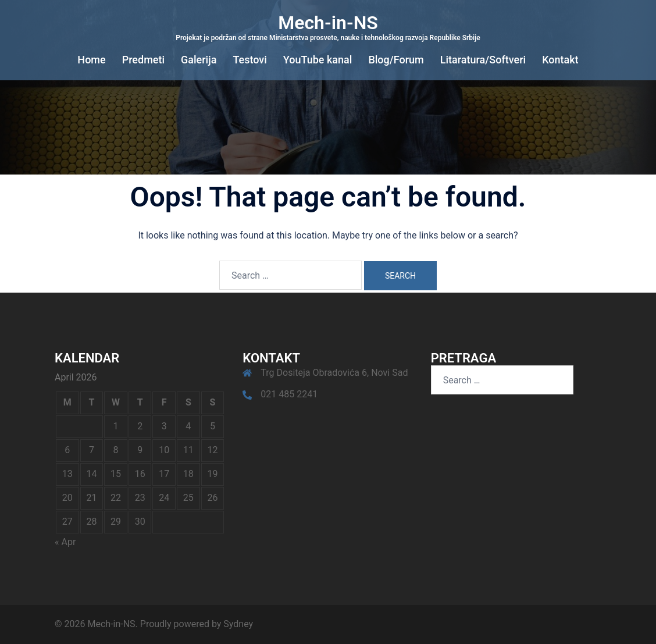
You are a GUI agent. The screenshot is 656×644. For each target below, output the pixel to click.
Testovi (249, 60)
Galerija (199, 60)
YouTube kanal (318, 60)
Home (91, 60)
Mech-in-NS (328, 23)
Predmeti (143, 60)
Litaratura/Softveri (483, 60)
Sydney (238, 624)
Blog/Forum (396, 60)
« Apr (65, 542)
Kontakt (560, 60)
